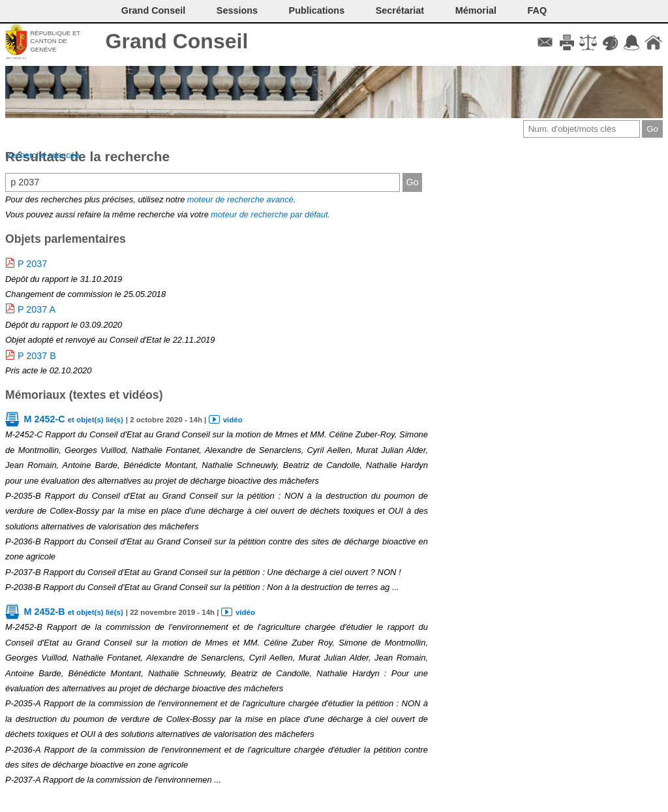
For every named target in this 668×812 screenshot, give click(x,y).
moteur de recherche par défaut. (270, 214)
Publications (317, 10)
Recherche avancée (42, 155)
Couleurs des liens (610, 42)
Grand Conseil (177, 41)
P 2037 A (37, 309)
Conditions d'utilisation (588, 42)
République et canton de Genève (55, 41)
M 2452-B (73, 612)
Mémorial (476, 10)
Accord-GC (632, 42)
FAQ (538, 10)
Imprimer (567, 42)
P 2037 (32, 264)
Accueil (653, 42)
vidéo (233, 420)
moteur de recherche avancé (240, 199)
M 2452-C (73, 419)
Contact (545, 42)
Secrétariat (400, 10)
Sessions (237, 10)
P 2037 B (37, 356)
